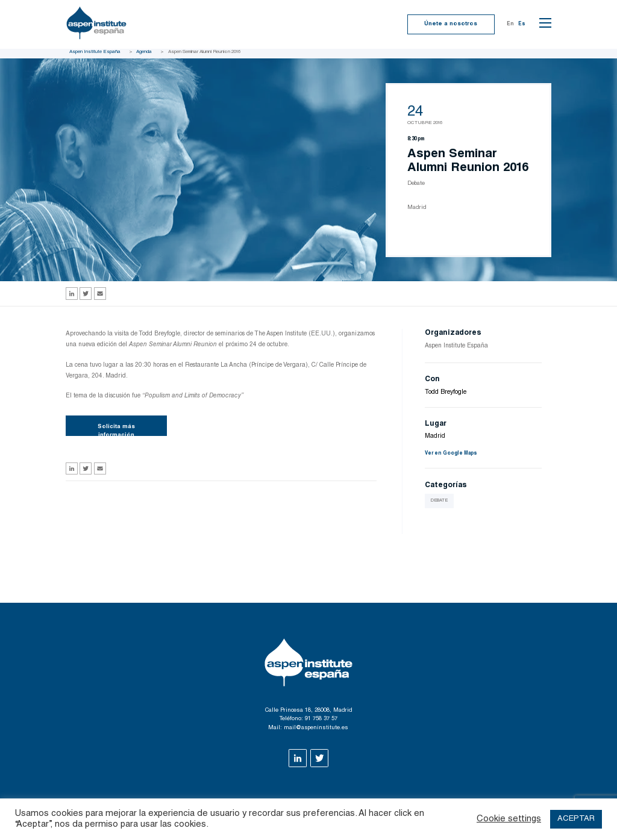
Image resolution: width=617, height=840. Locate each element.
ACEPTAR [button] (576, 819)
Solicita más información (116, 430)
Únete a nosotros (451, 24)
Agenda (144, 52)
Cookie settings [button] (509, 819)
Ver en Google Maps (451, 453)
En (510, 24)
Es (522, 24)
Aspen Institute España (95, 52)
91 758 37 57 (321, 719)
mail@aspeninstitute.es (316, 728)
